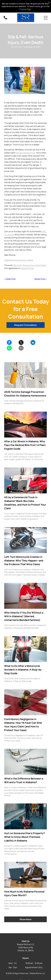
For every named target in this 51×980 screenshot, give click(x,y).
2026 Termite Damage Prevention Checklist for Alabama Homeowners (25, 394)
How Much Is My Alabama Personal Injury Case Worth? (24, 893)
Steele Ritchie (27, 268)
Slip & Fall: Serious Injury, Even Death (30, 265)
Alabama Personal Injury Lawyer (19, 260)
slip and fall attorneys (26, 153)
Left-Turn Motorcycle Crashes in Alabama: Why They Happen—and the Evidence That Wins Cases (24, 560)
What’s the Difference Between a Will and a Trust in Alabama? (24, 780)
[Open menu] (46, 18)
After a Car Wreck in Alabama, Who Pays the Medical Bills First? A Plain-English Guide (25, 445)
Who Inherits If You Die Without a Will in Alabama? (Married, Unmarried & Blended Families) (24, 616)
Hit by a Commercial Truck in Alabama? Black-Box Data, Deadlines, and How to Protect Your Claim (25, 503)
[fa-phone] (5, 19)
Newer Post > (41, 279)
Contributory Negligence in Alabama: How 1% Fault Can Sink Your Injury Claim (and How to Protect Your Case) (23, 725)
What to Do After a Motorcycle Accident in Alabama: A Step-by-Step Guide (23, 670)
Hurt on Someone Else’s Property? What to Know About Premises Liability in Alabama (24, 837)
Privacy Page (25, 9)
